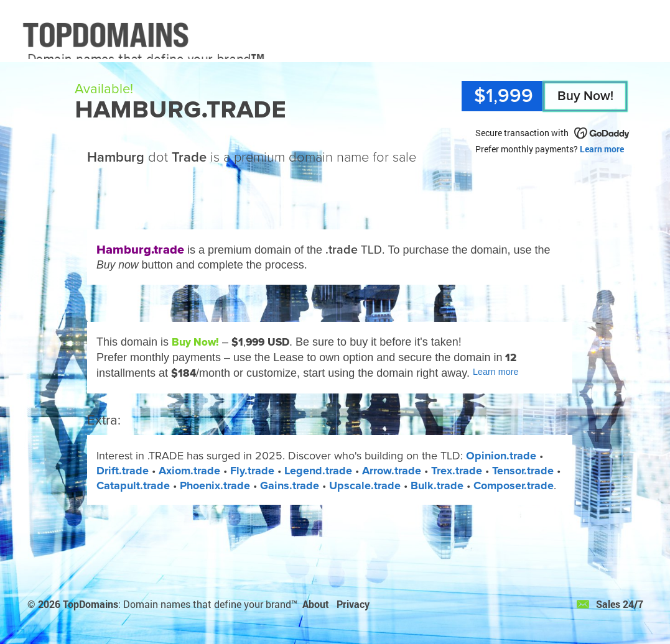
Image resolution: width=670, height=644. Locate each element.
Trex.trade (457, 471)
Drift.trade (123, 471)
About (316, 604)
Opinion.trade (501, 456)
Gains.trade (290, 485)
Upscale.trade (365, 485)
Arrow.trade (392, 471)
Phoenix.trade (215, 485)
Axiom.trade (189, 471)
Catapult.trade (133, 485)
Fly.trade (252, 471)
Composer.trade (514, 485)
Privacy (353, 604)
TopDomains (91, 604)
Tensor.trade (523, 471)
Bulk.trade (437, 485)
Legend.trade (318, 471)
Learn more (602, 149)
